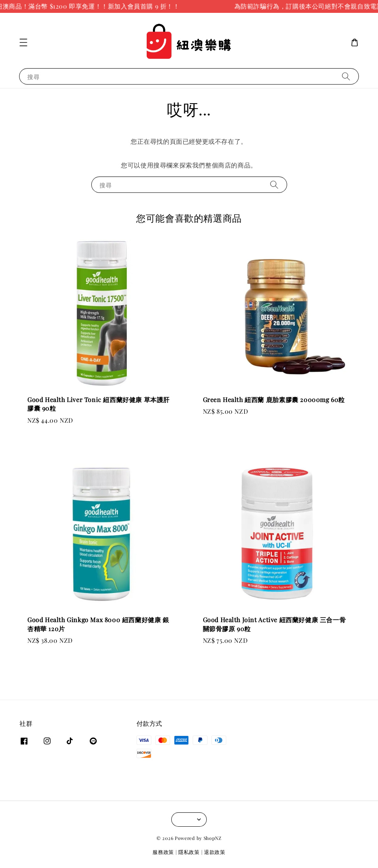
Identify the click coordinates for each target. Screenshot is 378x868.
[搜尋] (346, 76)
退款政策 (215, 852)
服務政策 (163, 852)
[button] (23, 42)
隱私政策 (189, 852)
